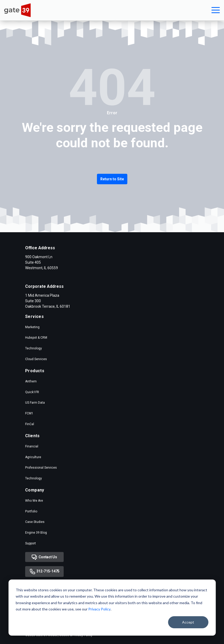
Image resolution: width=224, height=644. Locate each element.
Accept (188, 622)
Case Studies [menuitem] (35, 522)
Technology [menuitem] (34, 348)
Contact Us (44, 557)
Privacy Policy (99, 609)
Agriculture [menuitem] (33, 457)
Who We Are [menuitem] (34, 501)
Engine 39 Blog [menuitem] (36, 533)
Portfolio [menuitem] (31, 511)
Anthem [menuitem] (31, 381)
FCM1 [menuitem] (29, 413)
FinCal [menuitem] (30, 424)
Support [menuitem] (31, 543)
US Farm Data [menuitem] (35, 403)
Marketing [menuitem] (32, 327)
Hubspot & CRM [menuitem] (36, 338)
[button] (216, 10)
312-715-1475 (44, 572)
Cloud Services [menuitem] (36, 359)
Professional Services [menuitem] (41, 468)
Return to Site (112, 179)
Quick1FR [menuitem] (32, 392)
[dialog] (112, 608)
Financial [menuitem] (32, 446)
